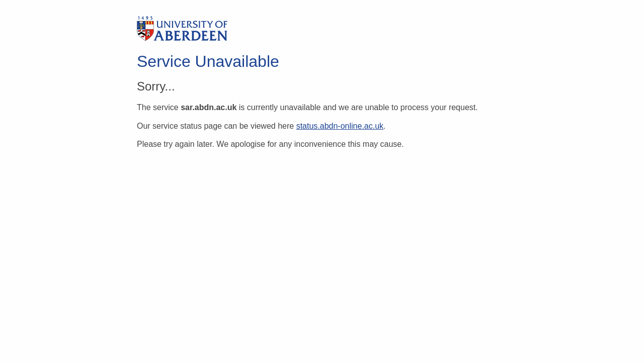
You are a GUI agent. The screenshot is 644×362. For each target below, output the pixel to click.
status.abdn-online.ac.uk (340, 126)
